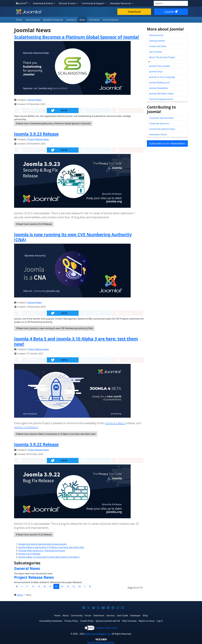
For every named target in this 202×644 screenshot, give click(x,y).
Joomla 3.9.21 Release (29, 554)
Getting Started (157, 41)
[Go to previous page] (22, 586)
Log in (160, 621)
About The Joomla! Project (162, 57)
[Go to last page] (90, 586)
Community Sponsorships (162, 129)
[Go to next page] (85, 586)
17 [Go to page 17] (27, 586)
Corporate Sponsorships (161, 118)
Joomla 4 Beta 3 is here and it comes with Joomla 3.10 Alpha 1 (49, 557)
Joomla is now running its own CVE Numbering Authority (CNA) (73, 237)
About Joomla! (33, 20)
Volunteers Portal (158, 134)
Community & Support (93, 3)
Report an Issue (147, 621)
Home (19, 20)
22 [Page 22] (56, 586)
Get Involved (156, 52)
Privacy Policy (71, 621)
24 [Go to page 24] (68, 586)
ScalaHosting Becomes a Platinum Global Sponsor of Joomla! (77, 37)
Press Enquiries (111, 20)
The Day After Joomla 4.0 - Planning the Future (42, 551)
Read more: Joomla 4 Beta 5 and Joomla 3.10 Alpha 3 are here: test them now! (56, 434)
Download (134, 12)
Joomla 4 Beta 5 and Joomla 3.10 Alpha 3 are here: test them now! (76, 341)
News (82, 20)
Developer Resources (121, 3)
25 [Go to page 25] (74, 586)
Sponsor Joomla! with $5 (108, 621)
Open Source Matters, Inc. (98, 634)
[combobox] (171, 3)
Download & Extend (43, 3)
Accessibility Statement (51, 621)
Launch (171, 12)
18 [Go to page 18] (33, 586)
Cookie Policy (87, 621)
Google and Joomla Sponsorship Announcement (43, 544)
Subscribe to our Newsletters (167, 143)
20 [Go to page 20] (45, 586)
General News (35, 100)
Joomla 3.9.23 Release (36, 134)
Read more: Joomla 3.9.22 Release (34, 535)
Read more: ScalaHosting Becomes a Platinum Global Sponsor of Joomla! (53, 123)
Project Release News (38, 139)
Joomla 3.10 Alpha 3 (26, 427)
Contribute (94, 20)
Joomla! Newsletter (159, 88)
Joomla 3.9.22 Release (36, 444)
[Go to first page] (17, 586)
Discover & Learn (68, 3)
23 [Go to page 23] (62, 586)
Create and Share (158, 46)
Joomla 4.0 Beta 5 (115, 423)
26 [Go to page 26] (80, 586)
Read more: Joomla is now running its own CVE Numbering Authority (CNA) (54, 328)
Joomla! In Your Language (162, 77)
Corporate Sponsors (159, 123)
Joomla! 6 (71, 20)
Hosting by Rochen (101, 642)
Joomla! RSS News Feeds (161, 94)
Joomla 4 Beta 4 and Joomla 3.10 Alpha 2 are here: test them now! (51, 547)
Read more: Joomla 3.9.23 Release (34, 224)
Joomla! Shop (156, 72)
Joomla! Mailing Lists (159, 83)
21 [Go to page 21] (50, 586)
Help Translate (129, 621)
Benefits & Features (53, 20)
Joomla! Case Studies (160, 66)
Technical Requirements (161, 99)
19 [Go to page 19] (39, 586)
